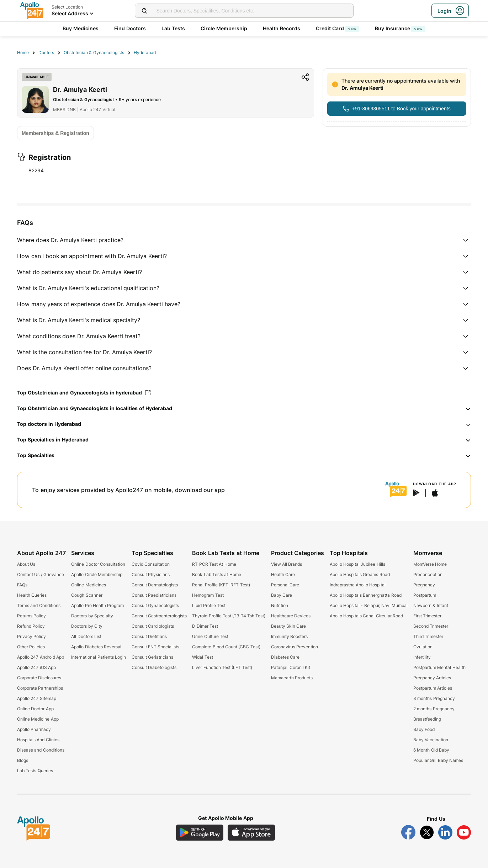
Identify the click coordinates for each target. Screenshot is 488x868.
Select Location (67, 7)
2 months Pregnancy (434, 709)
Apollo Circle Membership (97, 574)
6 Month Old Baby (431, 750)
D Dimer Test (205, 626)
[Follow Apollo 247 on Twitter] (427, 832)
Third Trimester (428, 636)
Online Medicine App (38, 719)
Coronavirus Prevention (295, 647)
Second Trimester (431, 626)
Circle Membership (224, 28)
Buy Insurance (400, 28)
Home (23, 53)
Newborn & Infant (431, 605)
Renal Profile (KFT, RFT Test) (221, 585)
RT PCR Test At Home (214, 564)
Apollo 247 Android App (41, 657)
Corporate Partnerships (40, 688)
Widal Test (202, 657)
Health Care (283, 574)
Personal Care (285, 585)
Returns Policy (31, 616)
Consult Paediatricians (154, 595)
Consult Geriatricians (152, 657)
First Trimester (427, 616)
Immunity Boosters (289, 636)
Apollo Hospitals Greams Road (360, 574)
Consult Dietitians (149, 636)
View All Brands (287, 564)
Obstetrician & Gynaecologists (94, 53)
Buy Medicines (81, 28)
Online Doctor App (35, 709)
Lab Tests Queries (35, 771)
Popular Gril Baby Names (438, 760)
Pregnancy (424, 585)
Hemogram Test (208, 595)
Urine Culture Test (210, 636)
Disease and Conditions (41, 750)
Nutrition (280, 605)
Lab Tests (173, 28)
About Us (26, 564)
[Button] (397, 109)
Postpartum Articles (433, 688)
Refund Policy (31, 626)
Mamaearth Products (292, 678)
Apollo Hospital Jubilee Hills (357, 564)
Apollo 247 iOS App (36, 667)
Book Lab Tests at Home (216, 574)
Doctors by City (87, 626)
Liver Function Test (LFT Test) (222, 667)
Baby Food (424, 729)
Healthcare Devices (291, 616)
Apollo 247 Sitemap (37, 698)
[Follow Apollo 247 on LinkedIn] (445, 832)
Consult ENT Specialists (156, 647)
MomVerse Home (430, 564)
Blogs (23, 760)
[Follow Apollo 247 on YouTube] (464, 832)
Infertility (422, 657)
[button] (244, 240)
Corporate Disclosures (39, 678)
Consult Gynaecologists (155, 605)
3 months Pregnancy (434, 698)
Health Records (282, 28)
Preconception (428, 574)
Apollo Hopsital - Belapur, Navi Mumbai (369, 605)
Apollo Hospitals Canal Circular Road (366, 616)
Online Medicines (88, 585)
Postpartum (425, 595)
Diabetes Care (285, 657)
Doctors (46, 53)
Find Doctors (130, 28)
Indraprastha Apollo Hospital (358, 585)
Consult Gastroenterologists (159, 616)
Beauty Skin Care (289, 626)
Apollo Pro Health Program (97, 605)
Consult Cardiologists (153, 626)
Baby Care (282, 595)
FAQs (22, 585)
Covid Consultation (151, 564)
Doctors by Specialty (92, 616)
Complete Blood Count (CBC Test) (226, 647)
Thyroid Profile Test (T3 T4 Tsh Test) (229, 616)
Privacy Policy (31, 636)
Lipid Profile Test (209, 605)
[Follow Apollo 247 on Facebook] (408, 832)
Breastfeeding (427, 719)
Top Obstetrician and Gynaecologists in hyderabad (84, 393)
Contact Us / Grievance (41, 574)
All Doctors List (86, 636)
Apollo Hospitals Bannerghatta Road (366, 595)
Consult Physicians (151, 574)
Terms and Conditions (39, 605)
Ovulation (423, 647)
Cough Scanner (87, 595)
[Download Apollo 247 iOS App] (251, 833)
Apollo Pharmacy (34, 729)
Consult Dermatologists (155, 585)
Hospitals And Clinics (38, 740)
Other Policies (31, 647)
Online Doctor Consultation (98, 564)
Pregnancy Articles (432, 678)
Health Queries (32, 595)
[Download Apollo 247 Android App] (200, 833)
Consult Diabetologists (154, 667)
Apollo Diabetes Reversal (96, 647)
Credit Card (338, 28)
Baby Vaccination (431, 740)
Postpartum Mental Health (439, 667)
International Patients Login (99, 657)
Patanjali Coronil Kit (291, 667)
